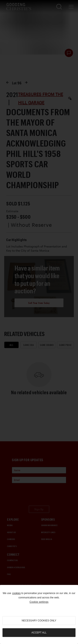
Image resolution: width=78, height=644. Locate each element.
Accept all (39, 633)
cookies (16, 593)
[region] (39, 614)
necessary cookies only (39, 621)
